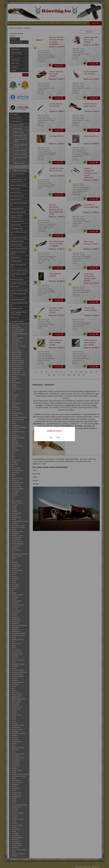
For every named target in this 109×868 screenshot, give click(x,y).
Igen (51, 437)
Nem (58, 437)
